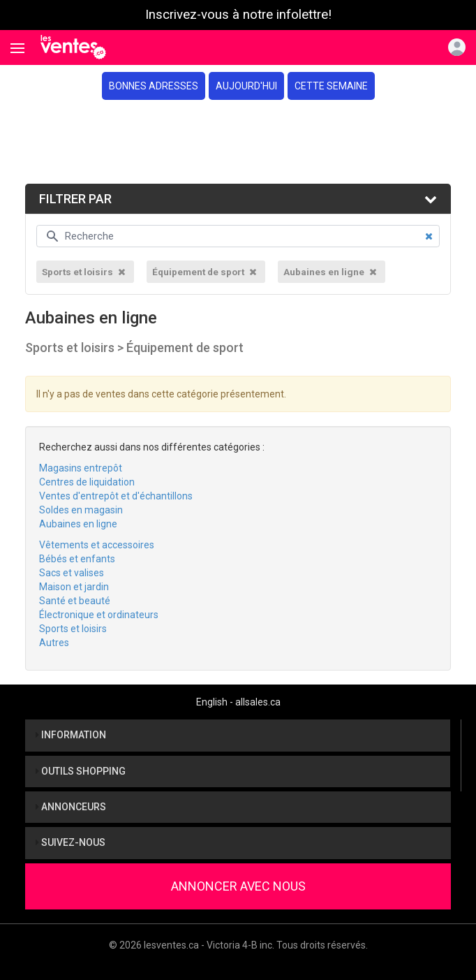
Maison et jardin (74, 587)
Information (71, 735)
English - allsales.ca (238, 702)
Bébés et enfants (77, 559)
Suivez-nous (70, 842)
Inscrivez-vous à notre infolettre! (238, 15)
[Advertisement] (238, 142)
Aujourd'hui (246, 86)
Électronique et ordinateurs (99, 615)
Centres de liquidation (87, 482)
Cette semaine (331, 86)
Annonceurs (71, 807)
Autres (54, 643)
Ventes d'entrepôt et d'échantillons (116, 496)
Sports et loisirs (73, 629)
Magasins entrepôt (81, 468)
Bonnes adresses (154, 86)
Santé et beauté (75, 601)
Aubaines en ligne (78, 524)
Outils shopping (81, 771)
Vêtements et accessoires (97, 545)
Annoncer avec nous (238, 886)
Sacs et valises (72, 573)
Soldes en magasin (81, 510)
